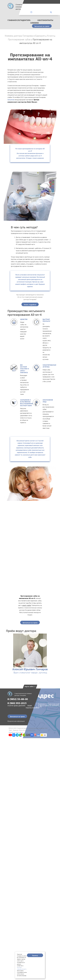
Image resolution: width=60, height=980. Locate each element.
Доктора (26, 20)
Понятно (35, 956)
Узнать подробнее (30, 305)
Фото (41, 20)
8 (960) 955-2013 (17, 703)
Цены (16, 706)
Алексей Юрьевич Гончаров (30, 669)
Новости (48, 706)
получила (11, 100)
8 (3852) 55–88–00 (18, 699)
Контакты (48, 20)
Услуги (19, 20)
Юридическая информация (16, 721)
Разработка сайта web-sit (16, 732)
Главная (12, 20)
